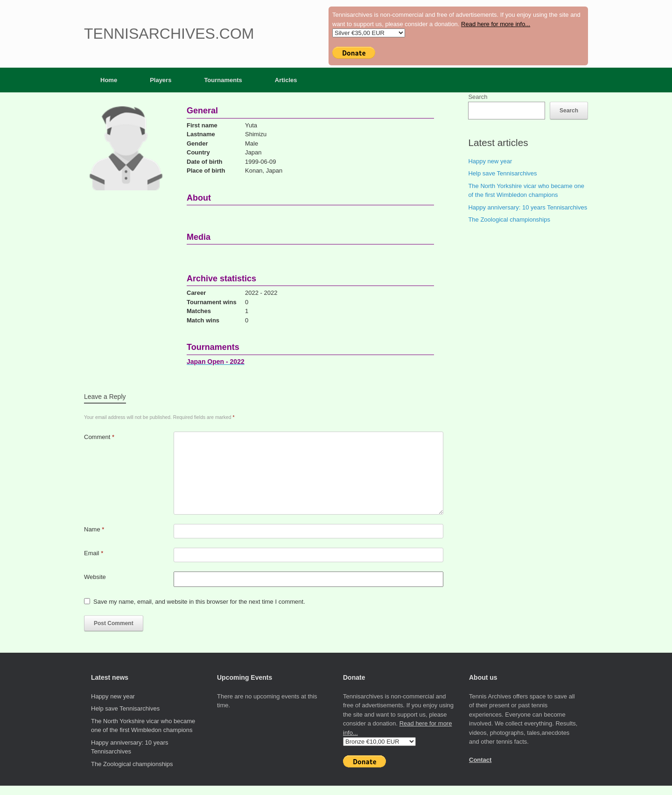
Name (94, 529)
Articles (286, 80)
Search (478, 97)
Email (94, 553)
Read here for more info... (496, 24)
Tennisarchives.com (169, 34)
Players (161, 80)
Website (95, 577)
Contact (480, 760)
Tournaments (223, 80)
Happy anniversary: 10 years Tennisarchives (528, 207)
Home (109, 80)
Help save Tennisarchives (502, 173)
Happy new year (490, 161)
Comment (99, 437)
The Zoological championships (509, 220)
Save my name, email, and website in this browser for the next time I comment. (199, 602)
